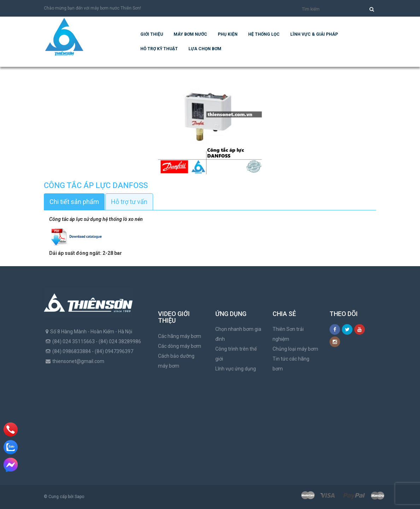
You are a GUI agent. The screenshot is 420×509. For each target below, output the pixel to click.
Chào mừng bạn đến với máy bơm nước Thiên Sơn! (92, 8)
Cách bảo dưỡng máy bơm (176, 361)
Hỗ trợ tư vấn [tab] (129, 202)
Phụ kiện (228, 34)
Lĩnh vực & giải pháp (314, 34)
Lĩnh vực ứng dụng (236, 369)
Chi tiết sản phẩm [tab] (74, 202)
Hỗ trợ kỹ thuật (159, 49)
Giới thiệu (152, 34)
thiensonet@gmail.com (78, 361)
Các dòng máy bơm (180, 346)
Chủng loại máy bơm (295, 349)
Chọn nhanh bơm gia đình (238, 334)
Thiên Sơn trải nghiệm (288, 334)
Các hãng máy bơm (180, 336)
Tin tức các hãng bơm (291, 364)
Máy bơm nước (190, 34)
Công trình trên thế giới (236, 354)
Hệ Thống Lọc (264, 34)
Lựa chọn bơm (205, 49)
